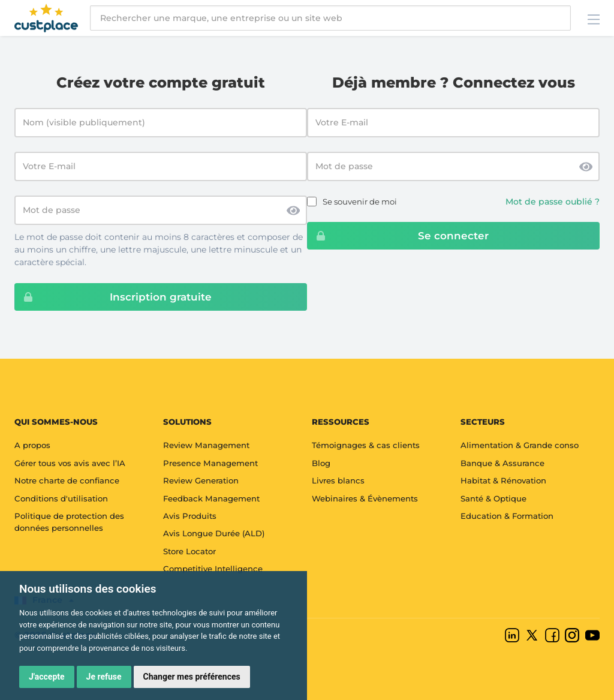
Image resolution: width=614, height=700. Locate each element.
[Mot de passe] (161, 210)
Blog (321, 463)
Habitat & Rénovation (503, 480)
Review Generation (201, 480)
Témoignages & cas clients (366, 445)
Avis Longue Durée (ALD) (214, 533)
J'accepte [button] (47, 677)
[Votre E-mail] (161, 166)
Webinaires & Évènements (365, 498)
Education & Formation (507, 516)
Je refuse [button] (104, 677)
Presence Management (210, 463)
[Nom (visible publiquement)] (161, 123)
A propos (32, 445)
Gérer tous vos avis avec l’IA (70, 463)
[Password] (453, 166)
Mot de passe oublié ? (553, 202)
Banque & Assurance (502, 463)
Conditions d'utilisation (61, 498)
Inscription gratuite (113, 297)
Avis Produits (190, 516)
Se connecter (398, 236)
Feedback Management (211, 498)
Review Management (206, 445)
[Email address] (453, 123)
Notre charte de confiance (67, 480)
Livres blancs (338, 480)
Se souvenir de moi (360, 202)
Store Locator (189, 551)
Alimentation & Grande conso (520, 445)
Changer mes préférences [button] (192, 677)
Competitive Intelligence (213, 569)
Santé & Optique (493, 498)
